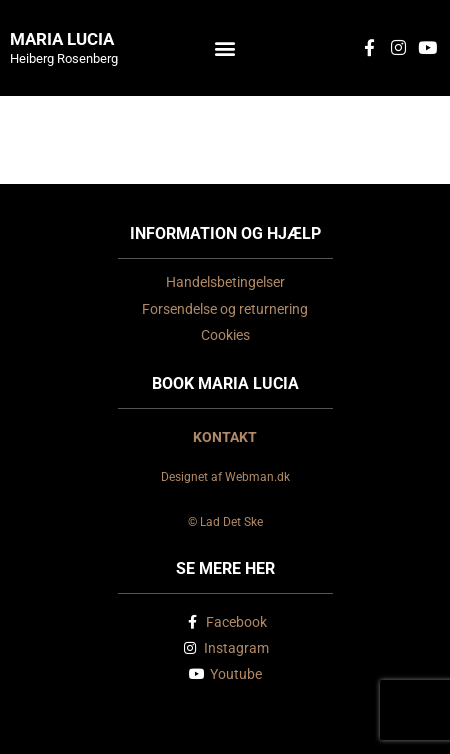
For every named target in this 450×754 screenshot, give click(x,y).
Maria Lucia (62, 39)
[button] (225, 47)
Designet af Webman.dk (225, 477)
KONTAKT (225, 437)
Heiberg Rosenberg (64, 58)
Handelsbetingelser (225, 282)
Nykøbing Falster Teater (225, 128)
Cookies (225, 335)
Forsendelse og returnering (225, 309)
